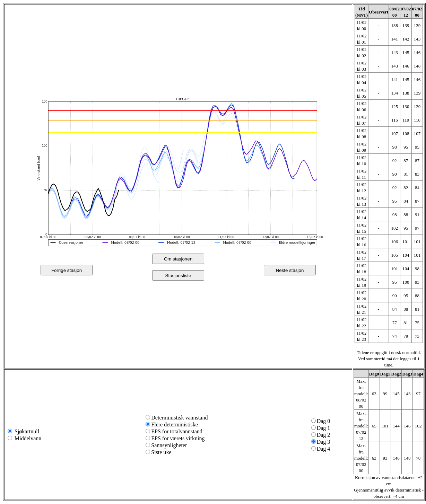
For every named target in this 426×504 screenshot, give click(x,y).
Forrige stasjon (67, 270)
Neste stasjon (290, 270)
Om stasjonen (178, 259)
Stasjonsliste (178, 276)
